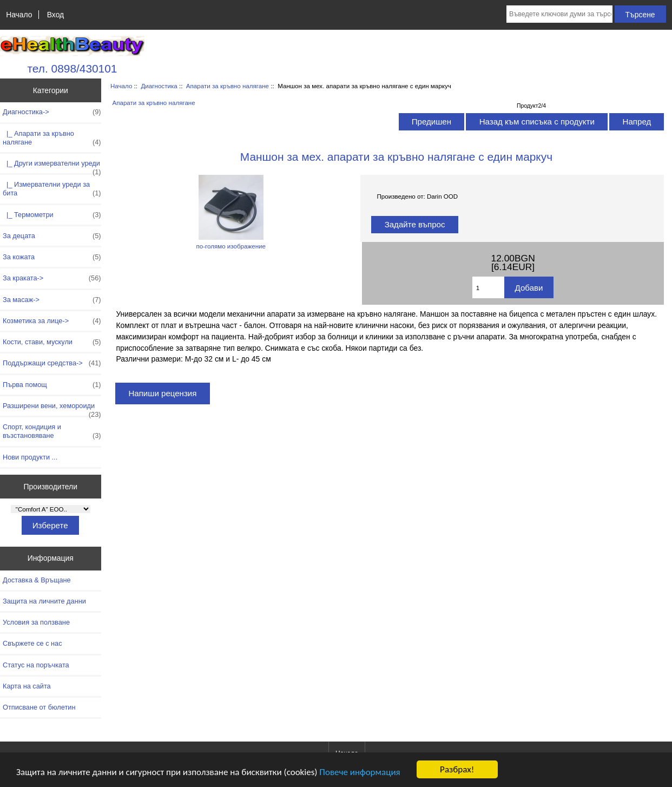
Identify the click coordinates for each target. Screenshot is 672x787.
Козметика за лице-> (52, 321)
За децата (52, 236)
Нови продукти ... (30, 457)
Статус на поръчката (36, 665)
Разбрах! (457, 769)
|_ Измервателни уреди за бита (52, 189)
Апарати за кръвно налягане (228, 86)
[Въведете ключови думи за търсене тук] (559, 14)
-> (52, 112)
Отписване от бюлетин (39, 707)
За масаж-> (52, 300)
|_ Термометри (52, 215)
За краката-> (52, 278)
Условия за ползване (36, 622)
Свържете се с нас (32, 643)
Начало (19, 15)
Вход (55, 15)
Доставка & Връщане (37, 580)
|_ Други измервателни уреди (52, 166)
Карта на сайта (27, 686)
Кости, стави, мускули (52, 342)
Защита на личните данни (44, 601)
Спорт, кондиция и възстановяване (52, 431)
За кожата (52, 257)
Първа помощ (52, 385)
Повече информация (360, 772)
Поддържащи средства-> (52, 363)
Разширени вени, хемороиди (52, 409)
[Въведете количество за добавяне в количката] (488, 287)
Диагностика (159, 86)
